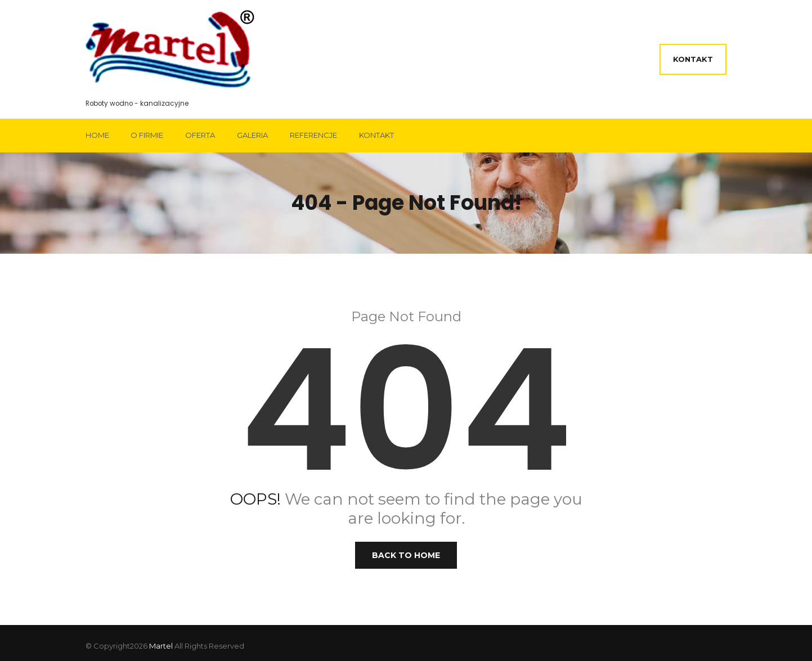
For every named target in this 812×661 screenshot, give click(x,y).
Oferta (200, 135)
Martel (161, 646)
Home (97, 135)
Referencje (313, 135)
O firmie (147, 135)
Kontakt (693, 59)
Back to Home (406, 555)
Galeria (252, 135)
